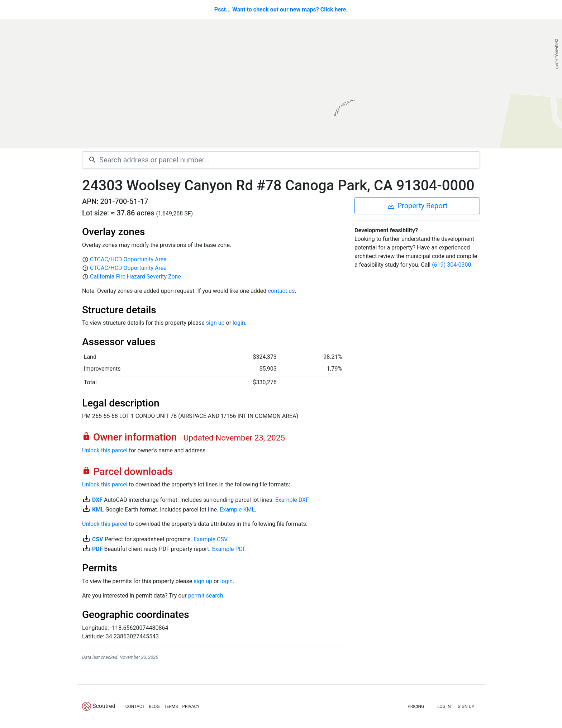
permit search (206, 596)
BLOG (154, 706)
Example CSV (210, 539)
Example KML (237, 510)
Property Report (417, 206)
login (239, 323)
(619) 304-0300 (451, 265)
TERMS (171, 706)
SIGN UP (466, 706)
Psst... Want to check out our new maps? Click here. (281, 9)
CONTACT (135, 706)
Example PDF (228, 549)
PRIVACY (191, 706)
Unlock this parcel (105, 450)
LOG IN (444, 706)
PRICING (416, 706)
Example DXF (292, 500)
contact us (281, 291)
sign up (215, 323)
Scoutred (104, 706)
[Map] (281, 84)
